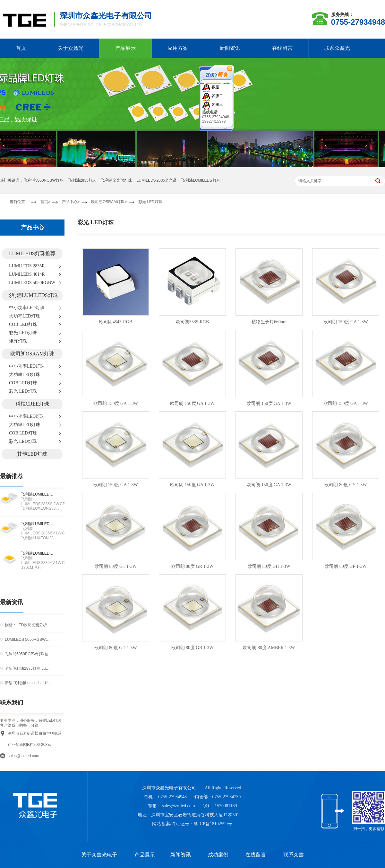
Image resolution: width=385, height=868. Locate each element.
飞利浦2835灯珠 (82, 180)
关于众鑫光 (71, 48)
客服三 (217, 104)
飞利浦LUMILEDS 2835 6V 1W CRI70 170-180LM (38, 553)
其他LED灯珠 (32, 454)
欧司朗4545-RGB (116, 322)
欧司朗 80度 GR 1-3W (193, 566)
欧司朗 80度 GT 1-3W (116, 566)
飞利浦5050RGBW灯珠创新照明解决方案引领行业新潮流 (29, 654)
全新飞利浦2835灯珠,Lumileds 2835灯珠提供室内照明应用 (29, 668)
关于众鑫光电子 (99, 855)
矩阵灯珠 (18, 341)
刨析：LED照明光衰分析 (26, 625)
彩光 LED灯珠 (150, 202)
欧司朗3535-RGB (192, 322)
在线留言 (282, 48)
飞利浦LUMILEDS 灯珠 (201, 180)
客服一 (217, 87)
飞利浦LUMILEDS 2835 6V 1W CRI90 (38, 524)
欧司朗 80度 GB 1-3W (193, 648)
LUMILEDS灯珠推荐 (32, 253)
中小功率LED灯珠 (27, 308)
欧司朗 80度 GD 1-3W (116, 648)
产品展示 (125, 48)
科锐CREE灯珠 (32, 404)
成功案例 (218, 855)
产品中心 (70, 202)
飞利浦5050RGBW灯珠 (44, 180)
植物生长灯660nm (269, 322)
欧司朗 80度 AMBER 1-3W (269, 648)
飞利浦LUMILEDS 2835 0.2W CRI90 (38, 494)
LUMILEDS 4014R (27, 274)
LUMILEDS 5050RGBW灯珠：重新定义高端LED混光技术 (29, 640)
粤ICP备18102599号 (213, 824)
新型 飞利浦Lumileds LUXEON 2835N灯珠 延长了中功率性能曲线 (29, 683)
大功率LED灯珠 (25, 316)
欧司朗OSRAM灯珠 (108, 202)
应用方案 (178, 48)
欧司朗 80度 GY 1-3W (346, 485)
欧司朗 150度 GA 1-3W (346, 322)
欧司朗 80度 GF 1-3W (346, 566)
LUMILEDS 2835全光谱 (157, 180)
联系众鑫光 (337, 48)
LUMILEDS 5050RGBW (32, 283)
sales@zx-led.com (23, 756)
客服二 (217, 95)
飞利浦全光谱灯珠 (116, 180)
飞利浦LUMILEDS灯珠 (32, 295)
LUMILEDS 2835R (27, 266)
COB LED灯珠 (23, 324)
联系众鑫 (294, 855)
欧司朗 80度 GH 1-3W (269, 566)
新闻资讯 (230, 48)
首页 (44, 202)
